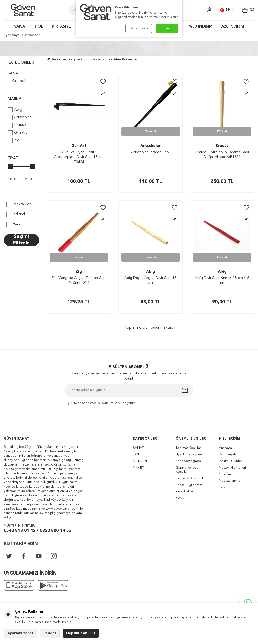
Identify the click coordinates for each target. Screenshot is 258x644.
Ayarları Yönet (21, 633)
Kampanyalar (228, 454)
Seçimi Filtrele (21, 240)
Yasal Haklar (184, 491)
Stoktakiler (18, 204)
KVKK (180, 498)
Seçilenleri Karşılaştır (66, 60)
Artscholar (19, 117)
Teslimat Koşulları (189, 448)
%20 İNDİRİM (232, 27)
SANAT (21, 27)
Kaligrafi (18, 81)
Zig (14, 140)
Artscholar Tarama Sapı (150, 152)
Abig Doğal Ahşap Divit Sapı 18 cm (150, 281)
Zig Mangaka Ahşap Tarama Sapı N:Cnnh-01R (79, 281)
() (248, 10)
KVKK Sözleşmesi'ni (87, 403)
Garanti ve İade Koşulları (187, 470)
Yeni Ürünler (228, 474)
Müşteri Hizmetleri (232, 468)
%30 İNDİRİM (201, 27)
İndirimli (16, 214)
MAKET (138, 468)
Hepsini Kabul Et (81, 633)
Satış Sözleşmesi (188, 461)
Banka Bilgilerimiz (189, 485)
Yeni (13, 225)
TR (227, 10)
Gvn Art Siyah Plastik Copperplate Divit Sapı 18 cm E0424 (79, 157)
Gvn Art (17, 133)
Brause (17, 125)
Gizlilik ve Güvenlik (190, 478)
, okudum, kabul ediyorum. (102, 404)
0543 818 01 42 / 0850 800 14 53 (38, 531)
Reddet (50, 633)
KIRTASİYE (61, 27)
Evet (167, 28)
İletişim (224, 487)
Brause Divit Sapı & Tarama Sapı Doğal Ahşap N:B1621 (222, 155)
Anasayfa (12, 35)
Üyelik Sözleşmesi (189, 454)
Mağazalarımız (230, 481)
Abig (15, 110)
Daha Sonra (139, 28)
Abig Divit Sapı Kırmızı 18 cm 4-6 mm (222, 281)
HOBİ (40, 27)
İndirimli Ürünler (230, 461)
